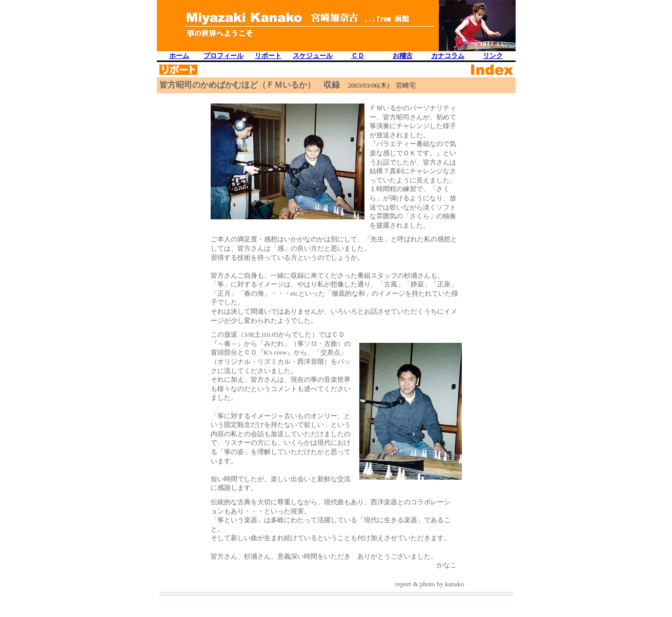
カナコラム (448, 56)
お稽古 (403, 56)
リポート (268, 56)
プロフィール (223, 56)
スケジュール (313, 56)
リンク (493, 56)
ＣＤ (358, 56)
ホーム (179, 56)
